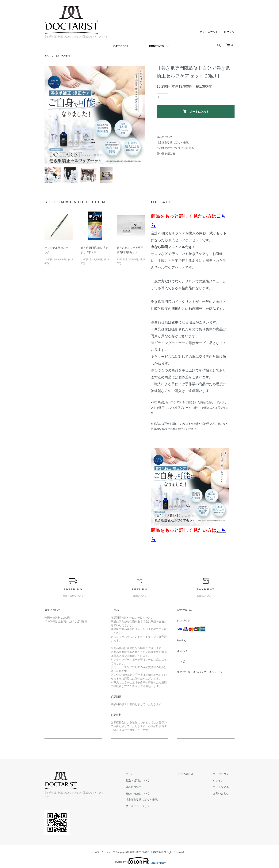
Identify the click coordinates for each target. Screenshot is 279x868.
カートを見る (224, 789)
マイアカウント (209, 32)
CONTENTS (156, 46)
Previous (50, 115)
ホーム (48, 56)
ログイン (229, 32)
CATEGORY (121, 46)
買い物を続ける (166, 153)
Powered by (139, 859)
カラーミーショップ (105, 850)
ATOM (195, 776)
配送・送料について (147, 783)
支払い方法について (147, 796)
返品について (165, 137)
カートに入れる (196, 111)
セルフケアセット (66, 56)
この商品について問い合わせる (175, 148)
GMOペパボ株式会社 (152, 850)
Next (139, 115)
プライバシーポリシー (148, 809)
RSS (187, 776)
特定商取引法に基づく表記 (173, 143)
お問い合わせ (224, 796)
